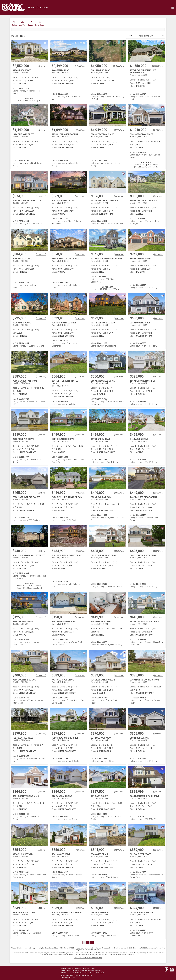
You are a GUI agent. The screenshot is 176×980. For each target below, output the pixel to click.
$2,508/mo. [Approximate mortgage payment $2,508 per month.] (41, 850)
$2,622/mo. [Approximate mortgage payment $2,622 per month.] (119, 734)
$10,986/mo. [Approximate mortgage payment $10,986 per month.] (158, 66)
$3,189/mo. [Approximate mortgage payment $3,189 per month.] (80, 493)
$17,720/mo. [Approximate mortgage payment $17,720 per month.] (80, 66)
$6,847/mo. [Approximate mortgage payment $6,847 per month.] (119, 196)
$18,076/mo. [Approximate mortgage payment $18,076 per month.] (41, 66)
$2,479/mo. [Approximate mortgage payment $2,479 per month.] (80, 850)
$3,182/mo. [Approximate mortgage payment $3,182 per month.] (119, 493)
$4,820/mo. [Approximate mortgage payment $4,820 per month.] (158, 318)
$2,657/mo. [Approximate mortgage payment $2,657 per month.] (80, 734)
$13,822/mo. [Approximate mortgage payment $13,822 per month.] (119, 66)
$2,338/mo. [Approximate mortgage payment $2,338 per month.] (119, 908)
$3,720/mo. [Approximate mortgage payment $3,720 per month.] (158, 377)
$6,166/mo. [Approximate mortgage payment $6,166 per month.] (80, 254)
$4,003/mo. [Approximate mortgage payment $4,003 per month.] (80, 377)
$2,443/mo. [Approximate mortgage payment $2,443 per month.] (119, 850)
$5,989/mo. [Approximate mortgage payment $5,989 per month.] (119, 254)
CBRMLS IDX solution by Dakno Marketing (88, 958)
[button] (22, 24)
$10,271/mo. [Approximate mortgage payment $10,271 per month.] (41, 130)
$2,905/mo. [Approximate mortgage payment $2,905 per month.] (158, 617)
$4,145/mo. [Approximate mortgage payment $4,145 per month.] (41, 377)
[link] (14, 24)
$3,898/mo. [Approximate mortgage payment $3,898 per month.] (119, 377)
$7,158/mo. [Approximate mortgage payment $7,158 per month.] (158, 130)
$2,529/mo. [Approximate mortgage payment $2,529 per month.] (158, 792)
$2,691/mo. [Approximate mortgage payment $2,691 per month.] (41, 734)
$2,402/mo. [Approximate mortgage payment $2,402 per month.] (80, 908)
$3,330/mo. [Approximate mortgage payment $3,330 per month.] (158, 435)
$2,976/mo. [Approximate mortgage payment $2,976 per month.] (119, 617)
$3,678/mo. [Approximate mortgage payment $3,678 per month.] (41, 435)
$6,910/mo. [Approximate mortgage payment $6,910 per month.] (41, 196)
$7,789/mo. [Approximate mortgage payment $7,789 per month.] (80, 130)
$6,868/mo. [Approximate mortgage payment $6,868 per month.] (80, 196)
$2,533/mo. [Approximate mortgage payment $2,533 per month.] (119, 792)
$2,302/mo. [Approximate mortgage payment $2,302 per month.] (158, 908)
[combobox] (150, 36)
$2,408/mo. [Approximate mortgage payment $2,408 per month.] (158, 850)
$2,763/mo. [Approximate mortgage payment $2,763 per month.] (80, 675)
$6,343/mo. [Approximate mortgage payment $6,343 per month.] (158, 196)
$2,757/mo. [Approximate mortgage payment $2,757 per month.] (119, 675)
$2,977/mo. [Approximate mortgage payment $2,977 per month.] (80, 617)
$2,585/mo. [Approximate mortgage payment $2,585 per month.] (41, 792)
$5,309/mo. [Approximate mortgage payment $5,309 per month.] (158, 254)
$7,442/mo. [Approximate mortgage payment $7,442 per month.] (119, 130)
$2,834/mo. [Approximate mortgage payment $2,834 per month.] (41, 675)
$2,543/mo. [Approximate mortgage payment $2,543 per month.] (80, 792)
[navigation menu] (173, 8)
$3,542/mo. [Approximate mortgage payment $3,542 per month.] (80, 435)
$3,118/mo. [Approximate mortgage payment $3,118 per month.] (41, 551)
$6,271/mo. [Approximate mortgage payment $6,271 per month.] (41, 254)
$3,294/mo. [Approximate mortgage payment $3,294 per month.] (41, 493)
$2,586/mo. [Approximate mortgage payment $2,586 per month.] (158, 734)
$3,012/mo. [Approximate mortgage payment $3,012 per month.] (119, 551)
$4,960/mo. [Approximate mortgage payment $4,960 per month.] (80, 318)
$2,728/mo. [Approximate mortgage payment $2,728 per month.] (158, 675)
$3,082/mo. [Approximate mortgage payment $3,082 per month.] (80, 551)
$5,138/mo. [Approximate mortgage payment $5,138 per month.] (41, 318)
